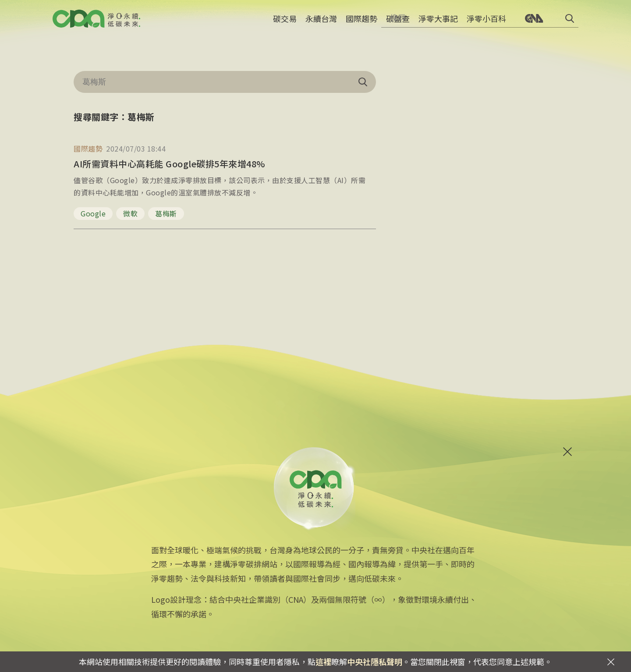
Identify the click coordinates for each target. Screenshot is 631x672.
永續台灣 (321, 24)
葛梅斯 (166, 213)
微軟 (130, 213)
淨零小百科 (486, 24)
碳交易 (285, 24)
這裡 (323, 661)
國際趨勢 (362, 24)
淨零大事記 (438, 24)
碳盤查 (398, 24)
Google (93, 213)
